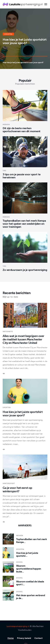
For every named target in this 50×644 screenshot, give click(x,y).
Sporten (8, 34)
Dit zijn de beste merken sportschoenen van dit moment (22, 130)
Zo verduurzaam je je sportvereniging (25, 270)
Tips (4, 171)
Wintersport (9, 483)
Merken (6, 124)
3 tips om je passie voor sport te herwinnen (22, 176)
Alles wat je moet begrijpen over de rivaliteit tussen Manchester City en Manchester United (23, 339)
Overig (19, 562)
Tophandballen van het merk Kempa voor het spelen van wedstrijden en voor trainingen (24, 224)
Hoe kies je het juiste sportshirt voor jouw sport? (25, 41)
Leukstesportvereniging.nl (18, 626)
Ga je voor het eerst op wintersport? (17, 490)
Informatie (8, 332)
